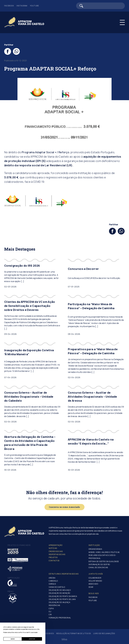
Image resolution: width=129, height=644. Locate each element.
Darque (52, 584)
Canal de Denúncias (98, 567)
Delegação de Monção (59, 593)
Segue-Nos (94, 593)
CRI (50, 615)
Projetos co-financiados (19, 545)
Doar (91, 587)
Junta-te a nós (96, 574)
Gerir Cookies (47, 634)
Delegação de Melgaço (60, 590)
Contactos (54, 561)
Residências (54, 605)
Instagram (22, 6)
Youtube (34, 6)
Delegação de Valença (59, 602)
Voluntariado (95, 581)
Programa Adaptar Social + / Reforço (45, 152)
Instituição (94, 545)
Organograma (95, 549)
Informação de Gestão (99, 564)
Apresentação (56, 545)
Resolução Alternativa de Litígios (74, 634)
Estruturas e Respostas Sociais (64, 574)
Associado (93, 584)
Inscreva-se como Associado (64, 507)
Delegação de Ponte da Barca (63, 596)
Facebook (9, 6)
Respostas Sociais (57, 554)
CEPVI (51, 608)
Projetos (53, 557)
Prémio (10, 591)
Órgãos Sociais (56, 551)
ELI (50, 612)
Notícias (53, 548)
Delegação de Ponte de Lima (62, 599)
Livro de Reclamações (104, 634)
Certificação (14, 578)
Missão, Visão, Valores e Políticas (104, 552)
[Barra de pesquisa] (100, 6)
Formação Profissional (60, 618)
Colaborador (95, 578)
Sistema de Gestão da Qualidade (104, 561)
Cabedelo (53, 581)
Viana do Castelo (57, 587)
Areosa (52, 578)
